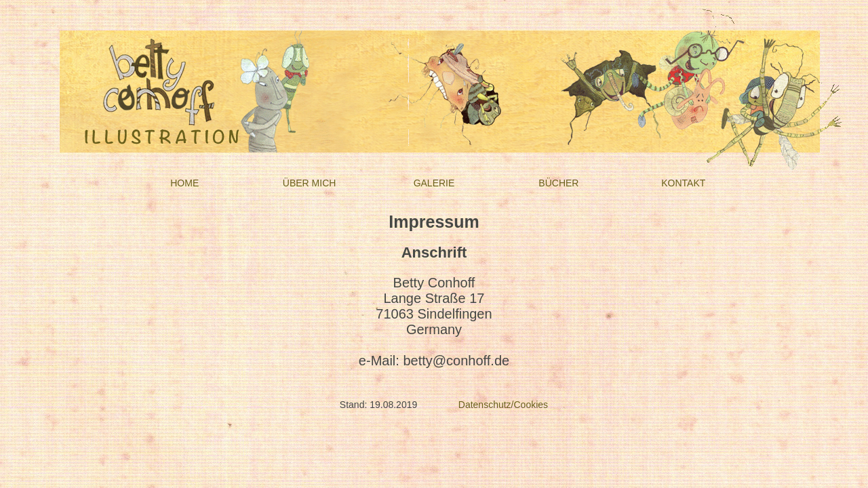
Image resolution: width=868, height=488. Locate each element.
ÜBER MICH (310, 183)
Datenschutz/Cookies (503, 405)
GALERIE (434, 183)
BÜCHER (558, 183)
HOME (184, 183)
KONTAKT (683, 183)
